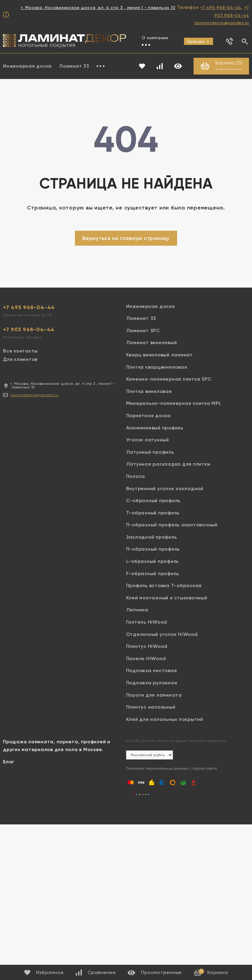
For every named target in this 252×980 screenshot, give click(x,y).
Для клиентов (20, 360)
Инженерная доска (151, 306)
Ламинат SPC (143, 331)
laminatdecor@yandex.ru (222, 23)
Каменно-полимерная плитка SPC (169, 379)
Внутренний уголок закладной (165, 489)
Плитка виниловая (149, 391)
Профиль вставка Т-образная (164, 586)
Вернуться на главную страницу (126, 238)
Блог (9, 762)
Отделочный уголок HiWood (162, 634)
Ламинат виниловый (152, 343)
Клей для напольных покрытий (165, 719)
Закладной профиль (152, 537)
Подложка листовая (152, 671)
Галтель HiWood (147, 622)
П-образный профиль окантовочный (172, 525)
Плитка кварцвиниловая (157, 367)
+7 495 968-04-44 (221, 7)
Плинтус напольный (151, 707)
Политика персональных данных (157, 769)
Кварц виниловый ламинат (160, 355)
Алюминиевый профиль (155, 428)
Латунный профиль (150, 452)
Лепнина (137, 610)
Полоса (136, 476)
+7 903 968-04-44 (29, 329)
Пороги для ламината (154, 695)
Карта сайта (205, 769)
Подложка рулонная (152, 683)
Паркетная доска (148, 416)
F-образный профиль (153, 573)
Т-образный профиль (153, 513)
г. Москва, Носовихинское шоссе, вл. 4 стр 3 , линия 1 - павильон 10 (98, 7)
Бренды (199, 41)
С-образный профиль (153, 501)
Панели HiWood (146, 658)
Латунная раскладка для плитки (168, 464)
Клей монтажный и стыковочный (167, 598)
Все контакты (20, 351)
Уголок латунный (148, 440)
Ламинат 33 (74, 66)
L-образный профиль (153, 562)
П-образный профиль (153, 549)
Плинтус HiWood (147, 647)
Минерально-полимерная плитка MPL (174, 404)
